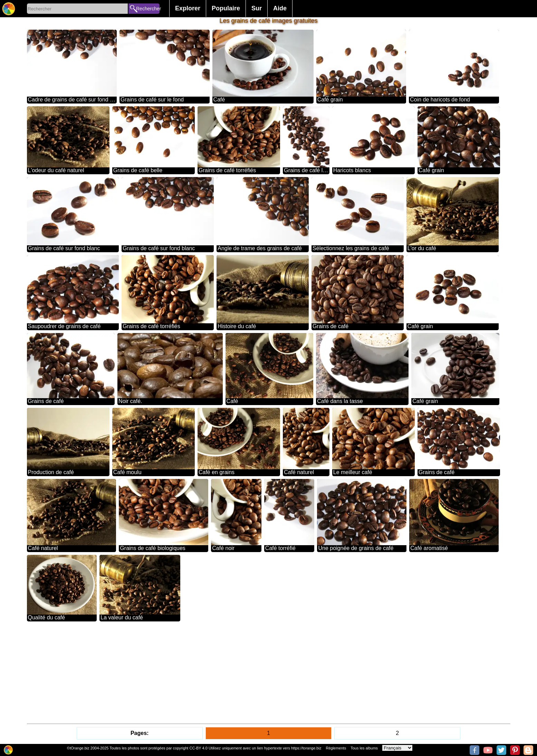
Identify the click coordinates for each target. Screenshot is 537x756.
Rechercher (148, 9)
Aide (280, 8)
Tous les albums (364, 748)
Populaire (226, 8)
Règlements (336, 748)
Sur (257, 8)
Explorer (188, 8)
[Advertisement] (234, 672)
